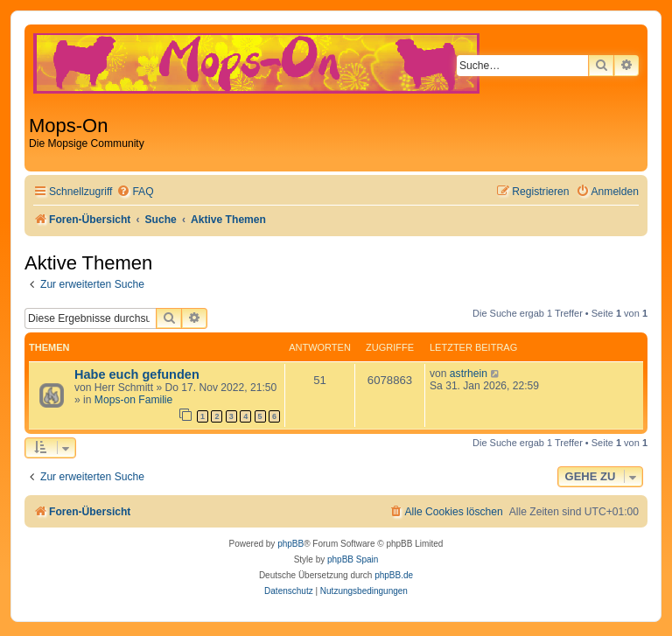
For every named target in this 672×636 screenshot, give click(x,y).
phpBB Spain (353, 559)
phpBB (290, 544)
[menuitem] (135, 192)
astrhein (469, 374)
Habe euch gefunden (137, 374)
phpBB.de (394, 575)
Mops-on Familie (133, 400)
